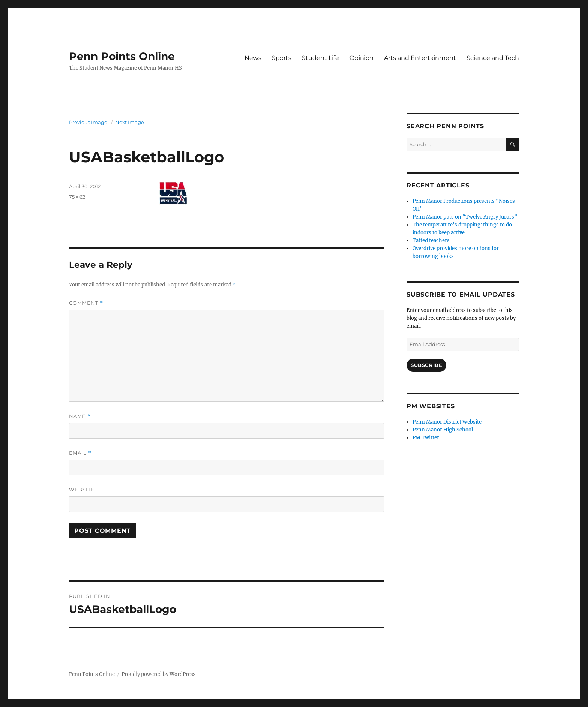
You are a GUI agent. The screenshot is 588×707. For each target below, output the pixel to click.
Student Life (320, 58)
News (253, 58)
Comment (86, 303)
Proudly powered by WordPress (159, 674)
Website (82, 490)
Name (80, 416)
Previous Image (88, 122)
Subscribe (426, 365)
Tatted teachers (431, 240)
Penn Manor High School (443, 430)
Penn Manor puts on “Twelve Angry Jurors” (465, 217)
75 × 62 (77, 197)
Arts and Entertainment (420, 58)
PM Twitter (426, 438)
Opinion (361, 58)
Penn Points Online (122, 56)
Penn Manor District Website (447, 422)
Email (80, 453)
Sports (282, 58)
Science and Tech (493, 58)
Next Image (130, 122)
